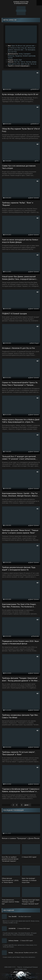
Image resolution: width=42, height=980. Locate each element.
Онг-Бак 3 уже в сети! (25, 917)
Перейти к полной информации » (19, 66)
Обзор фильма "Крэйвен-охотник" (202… (26, 953)
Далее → (27, 805)
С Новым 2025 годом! (24, 928)
